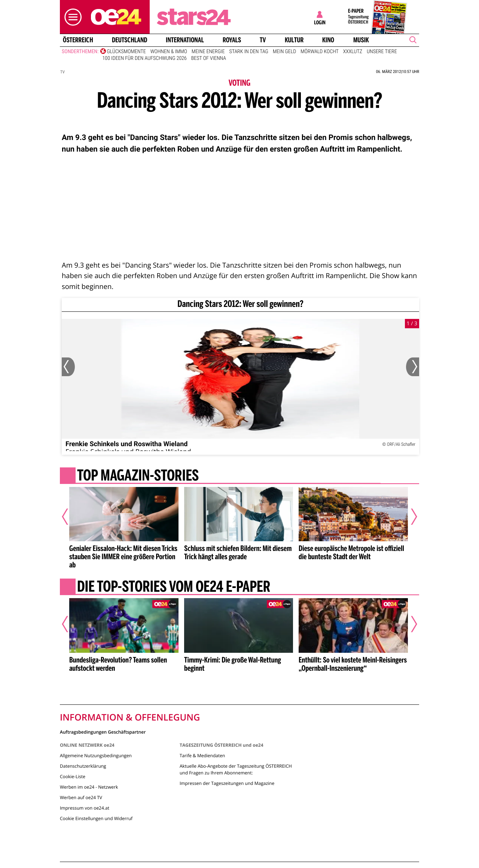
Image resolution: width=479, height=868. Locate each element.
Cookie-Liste (73, 776)
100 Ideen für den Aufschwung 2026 (145, 58)
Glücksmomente (126, 52)
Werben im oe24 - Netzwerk (89, 787)
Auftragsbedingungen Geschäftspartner (103, 732)
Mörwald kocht (320, 52)
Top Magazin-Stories (138, 476)
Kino (328, 40)
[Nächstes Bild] (413, 367)
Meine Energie (208, 52)
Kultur (294, 40)
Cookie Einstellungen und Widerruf (96, 818)
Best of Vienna (209, 58)
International (185, 40)
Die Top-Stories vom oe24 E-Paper (174, 588)
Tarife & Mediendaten (202, 756)
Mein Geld (284, 52)
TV (263, 40)
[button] (71, 17)
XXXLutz (353, 52)
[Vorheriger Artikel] (70, 517)
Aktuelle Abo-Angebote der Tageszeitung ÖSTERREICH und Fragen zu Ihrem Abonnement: (236, 769)
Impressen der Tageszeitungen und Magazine (227, 783)
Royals (232, 40)
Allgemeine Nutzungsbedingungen (96, 756)
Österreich (78, 40)
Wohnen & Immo (169, 52)
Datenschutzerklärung (83, 766)
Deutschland (130, 40)
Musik (361, 40)
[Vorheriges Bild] (68, 367)
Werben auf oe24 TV (81, 797)
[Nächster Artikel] (409, 517)
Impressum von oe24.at (85, 808)
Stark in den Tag (248, 52)
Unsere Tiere (382, 52)
